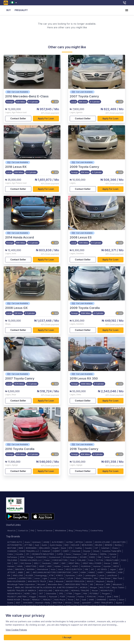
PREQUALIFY (21, 10)
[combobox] (14, 3)
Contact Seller (18, 119)
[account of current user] (127, 10)
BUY (9, 10)
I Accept (67, 638)
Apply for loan (46, 119)
